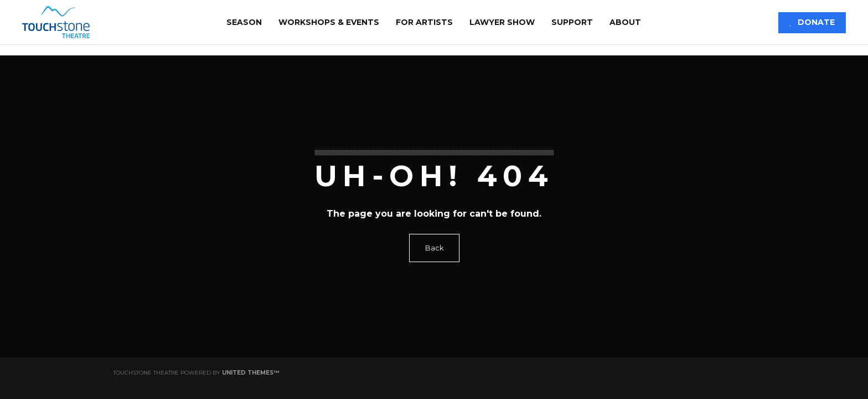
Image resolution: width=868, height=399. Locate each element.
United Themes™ (250, 373)
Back (434, 248)
